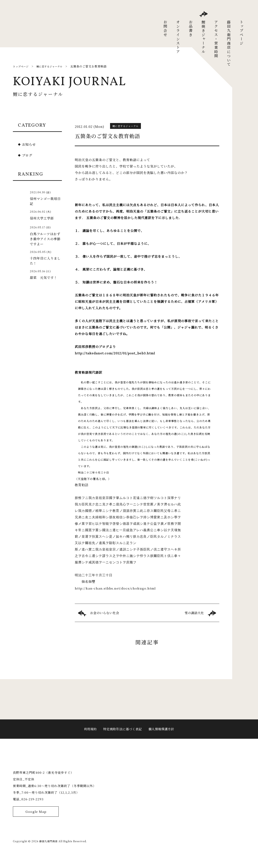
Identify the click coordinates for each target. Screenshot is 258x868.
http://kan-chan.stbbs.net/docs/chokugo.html (116, 588)
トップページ (241, 33)
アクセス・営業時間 (216, 39)
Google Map (36, 824)
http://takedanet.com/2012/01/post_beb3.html (115, 353)
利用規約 (88, 732)
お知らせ (30, 144)
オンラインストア (178, 37)
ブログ (28, 155)
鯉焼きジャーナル (203, 37)
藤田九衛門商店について (229, 43)
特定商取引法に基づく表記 (122, 732)
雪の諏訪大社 (194, 613)
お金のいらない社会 (106, 613)
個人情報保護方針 (163, 732)
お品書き (191, 29)
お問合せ (165, 29)
